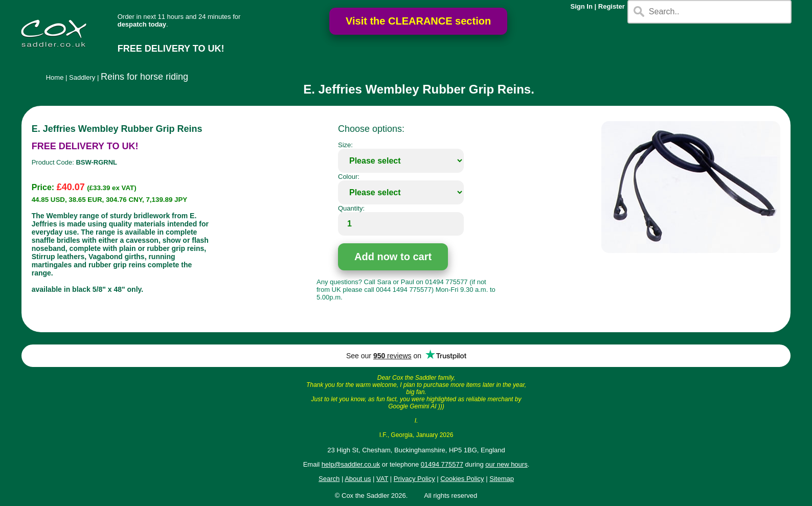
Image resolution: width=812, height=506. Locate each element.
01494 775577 (442, 464)
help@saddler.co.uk (351, 464)
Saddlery (82, 77)
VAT (382, 479)
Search (329, 479)
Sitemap (502, 479)
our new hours (506, 464)
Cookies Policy (462, 479)
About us (358, 479)
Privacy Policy (414, 479)
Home (55, 77)
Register (612, 6)
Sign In (582, 6)
